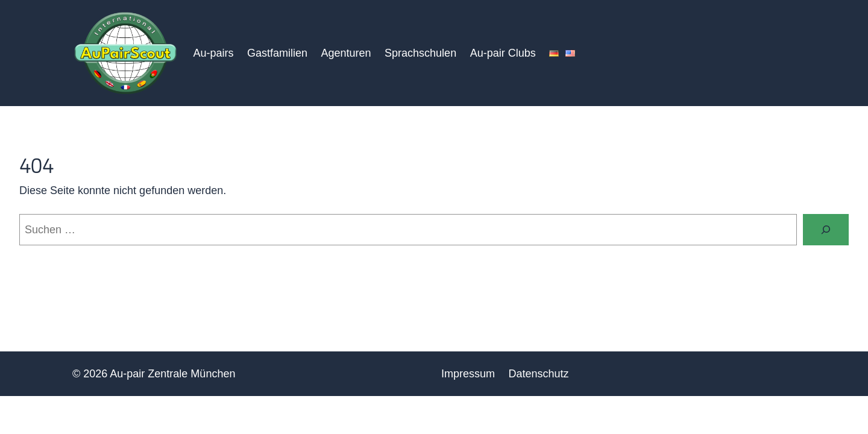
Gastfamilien (277, 53)
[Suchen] (826, 230)
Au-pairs (213, 53)
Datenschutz (539, 374)
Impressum (468, 374)
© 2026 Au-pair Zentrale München (154, 374)
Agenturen (346, 53)
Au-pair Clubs (503, 53)
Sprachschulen (420, 53)
